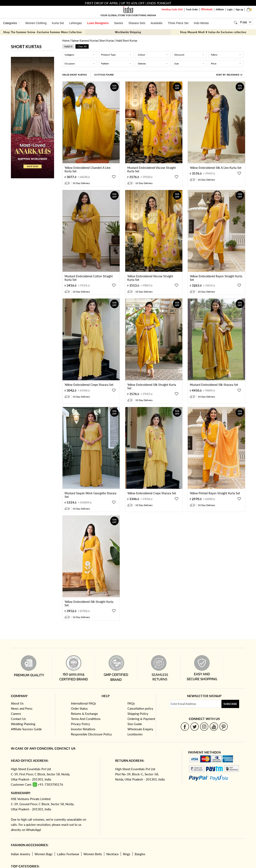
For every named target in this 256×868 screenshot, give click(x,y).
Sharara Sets (137, 23)
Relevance (233, 75)
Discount (189, 55)
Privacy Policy (81, 724)
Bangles (140, 854)
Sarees (118, 23)
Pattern (116, 64)
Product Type (116, 55)
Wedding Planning (23, 724)
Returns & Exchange (84, 714)
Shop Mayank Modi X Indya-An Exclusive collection (213, 32)
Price (226, 64)
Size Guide (135, 724)
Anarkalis (156, 23)
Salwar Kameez (80, 41)
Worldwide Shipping (128, 32)
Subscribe (230, 704)
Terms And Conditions (86, 719)
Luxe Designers (98, 23)
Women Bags (44, 854)
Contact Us (18, 719)
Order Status (79, 708)
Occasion (80, 64)
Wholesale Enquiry (140, 729)
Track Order (192, 9)
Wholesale (207, 9)
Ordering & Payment (141, 719)
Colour (153, 55)
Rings (127, 854)
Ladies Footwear (68, 854)
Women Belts (93, 854)
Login (230, 9)
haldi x (68, 46)
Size (189, 64)
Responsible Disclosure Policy (91, 734)
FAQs (131, 703)
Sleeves (153, 64)
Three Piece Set (178, 23)
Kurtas (94, 41)
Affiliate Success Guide (26, 729)
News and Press (22, 708)
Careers (16, 714)
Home (66, 41)
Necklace (112, 854)
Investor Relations (83, 729)
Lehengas (76, 23)
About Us (17, 703)
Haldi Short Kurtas (75, 75)
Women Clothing (36, 23)
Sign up (239, 9)
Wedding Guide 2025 (172, 9)
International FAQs (83, 703)
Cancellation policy (140, 708)
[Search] (236, 23)
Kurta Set (58, 23)
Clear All (82, 46)
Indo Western (202, 23)
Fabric (226, 55)
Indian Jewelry (21, 854)
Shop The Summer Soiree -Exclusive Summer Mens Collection (43, 32)
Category (80, 55)
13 (104, 75)
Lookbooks (135, 734)
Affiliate (220, 9)
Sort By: (229, 75)
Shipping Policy (138, 714)
